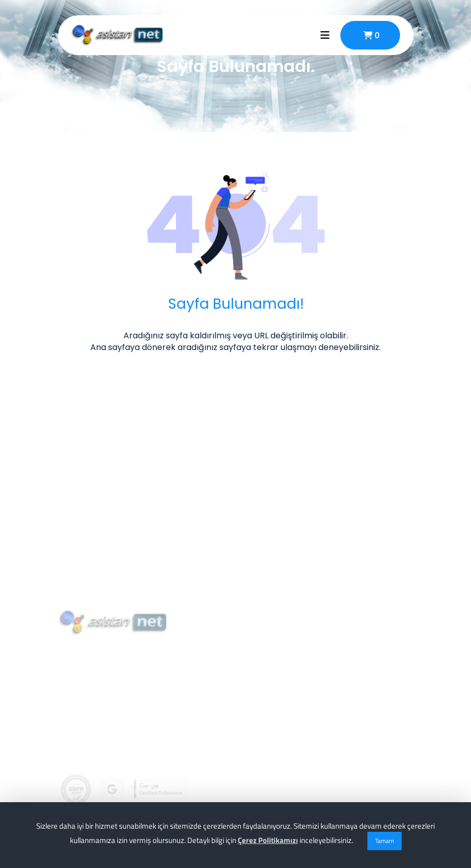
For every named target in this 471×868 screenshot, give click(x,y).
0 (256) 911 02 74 (107, 719)
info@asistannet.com (118, 742)
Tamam (385, 841)
